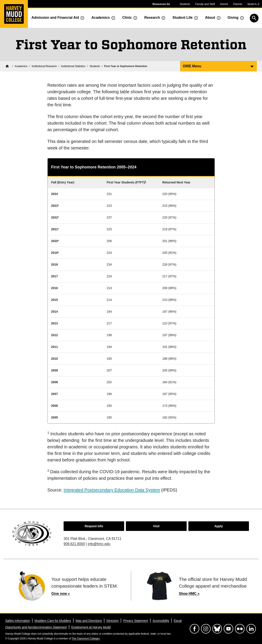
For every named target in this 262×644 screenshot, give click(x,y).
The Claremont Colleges (86, 639)
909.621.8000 (74, 544)
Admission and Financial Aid (55, 18)
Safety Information (18, 621)
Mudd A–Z (253, 4)
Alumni (224, 4)
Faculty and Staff (205, 4)
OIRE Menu (192, 66)
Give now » (61, 594)
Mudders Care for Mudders (53, 621)
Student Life (183, 18)
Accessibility (161, 621)
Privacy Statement (136, 621)
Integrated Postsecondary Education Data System (112, 490)
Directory (113, 621)
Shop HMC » (189, 594)
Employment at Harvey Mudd (91, 627)
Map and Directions (89, 621)
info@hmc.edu (99, 544)
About (210, 18)
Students (185, 4)
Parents (238, 4)
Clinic (127, 18)
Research (152, 18)
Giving (233, 18)
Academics (101, 18)
